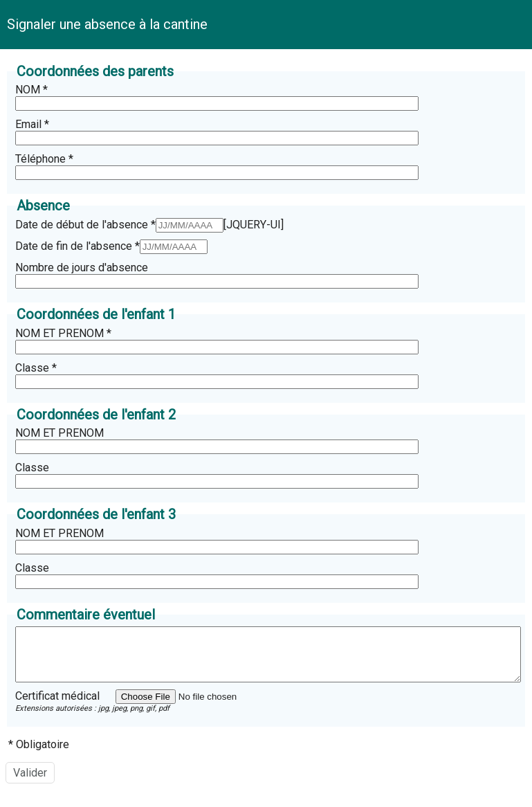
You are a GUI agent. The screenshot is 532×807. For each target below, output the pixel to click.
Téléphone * (44, 159)
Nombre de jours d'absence (82, 268)
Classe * (36, 368)
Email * (32, 124)
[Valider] (30, 783)
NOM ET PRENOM (59, 433)
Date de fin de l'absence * (77, 246)
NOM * (31, 90)
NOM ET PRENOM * (63, 333)
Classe (32, 468)
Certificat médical (57, 706)
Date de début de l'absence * (85, 225)
